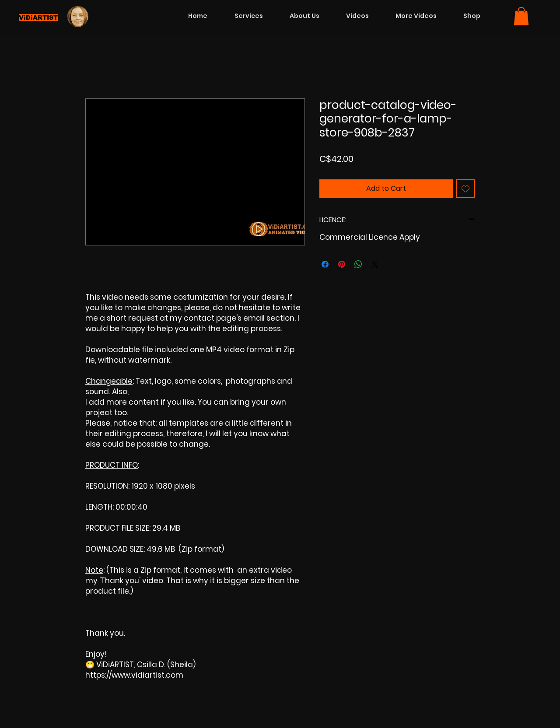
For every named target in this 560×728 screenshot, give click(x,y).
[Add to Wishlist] (465, 189)
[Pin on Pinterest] (342, 264)
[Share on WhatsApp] (358, 264)
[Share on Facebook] (325, 264)
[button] (521, 16)
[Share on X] (375, 264)
